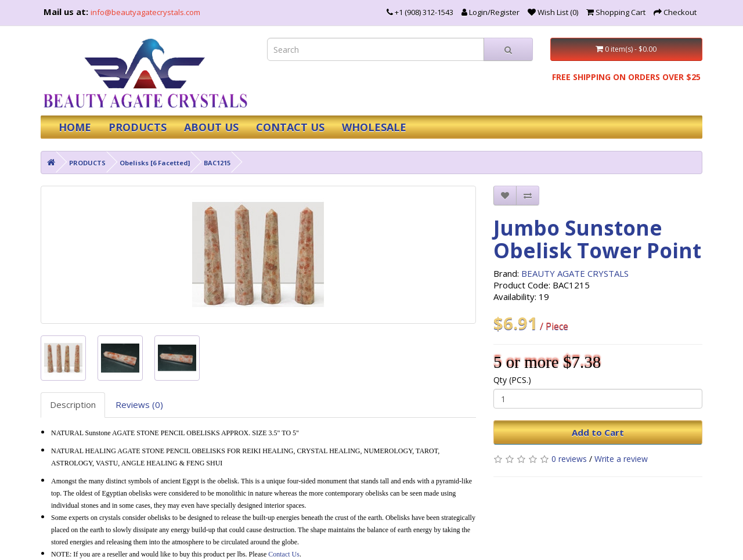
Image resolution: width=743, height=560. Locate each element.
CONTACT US (290, 127)
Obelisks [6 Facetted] (155, 163)
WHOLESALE (374, 127)
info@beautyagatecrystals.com (145, 12)
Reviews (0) (139, 404)
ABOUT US (211, 127)
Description (73, 404)
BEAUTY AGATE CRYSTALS (575, 273)
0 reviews (569, 459)
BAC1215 (217, 163)
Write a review (621, 459)
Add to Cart (598, 432)
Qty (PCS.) (512, 380)
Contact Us (284, 554)
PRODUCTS (138, 127)
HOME (75, 127)
